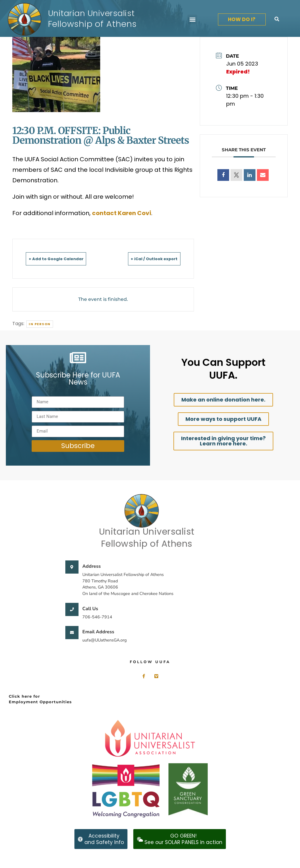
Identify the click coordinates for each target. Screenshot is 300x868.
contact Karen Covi (122, 213)
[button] (192, 19)
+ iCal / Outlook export (146, 259)
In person (40, 324)
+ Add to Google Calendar (65, 259)
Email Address (98, 632)
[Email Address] (72, 633)
